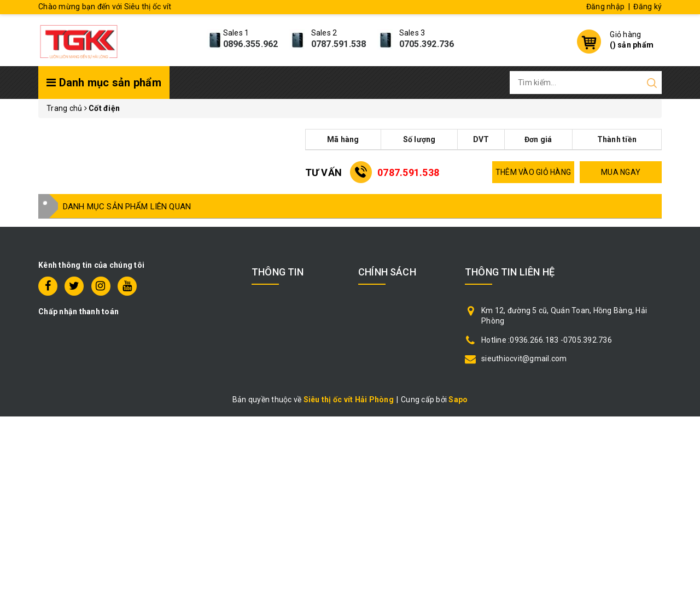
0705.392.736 (427, 44)
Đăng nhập (605, 7)
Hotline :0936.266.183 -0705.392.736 (547, 340)
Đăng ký (647, 7)
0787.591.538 (339, 44)
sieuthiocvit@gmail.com (524, 359)
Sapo (458, 400)
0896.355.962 (251, 44)
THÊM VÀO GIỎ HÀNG (533, 172)
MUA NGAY (621, 172)
